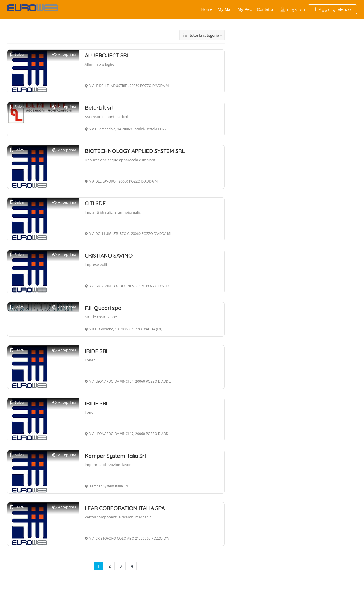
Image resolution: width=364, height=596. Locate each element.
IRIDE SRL (97, 351)
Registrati (296, 10)
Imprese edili (96, 264)
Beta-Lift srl (99, 108)
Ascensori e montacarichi (106, 117)
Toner (90, 360)
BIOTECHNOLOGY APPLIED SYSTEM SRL (135, 151)
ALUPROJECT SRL (107, 55)
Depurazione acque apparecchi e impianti (121, 160)
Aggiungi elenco (332, 9)
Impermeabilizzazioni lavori (108, 465)
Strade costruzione (101, 317)
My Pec (245, 9)
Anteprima (64, 54)
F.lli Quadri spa (103, 308)
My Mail (225, 9)
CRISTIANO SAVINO (109, 256)
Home (207, 9)
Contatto (265, 9)
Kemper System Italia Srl (115, 456)
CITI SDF (95, 203)
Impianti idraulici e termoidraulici (113, 212)
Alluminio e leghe (100, 64)
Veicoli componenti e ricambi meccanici (119, 517)
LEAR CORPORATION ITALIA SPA (125, 508)
